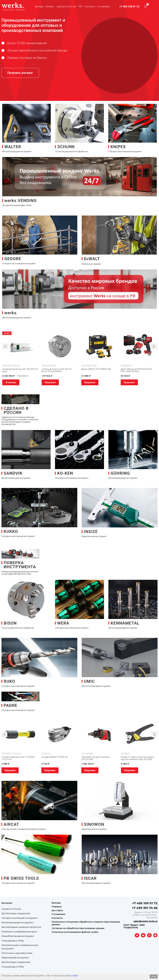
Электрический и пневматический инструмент (20, 947)
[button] (154, 346)
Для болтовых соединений (16, 913)
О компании (103, 7)
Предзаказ (50, 382)
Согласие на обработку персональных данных (78, 928)
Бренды (39, 7)
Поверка (57, 907)
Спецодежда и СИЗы (13, 941)
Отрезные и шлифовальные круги (19, 932)
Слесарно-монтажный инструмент (20, 918)
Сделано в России (66, 7)
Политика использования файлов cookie (75, 932)
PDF (80, 7)
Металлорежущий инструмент (18, 923)
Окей (154, 976)
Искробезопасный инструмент (18, 936)
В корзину (11, 382)
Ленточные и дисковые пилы (17, 953)
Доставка (57, 910)
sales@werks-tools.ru (145, 921)
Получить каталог (20, 73)
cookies (74, 976)
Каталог (50, 7)
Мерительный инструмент (15, 958)
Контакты (90, 7)
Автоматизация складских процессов (21, 927)
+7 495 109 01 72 (129, 7)
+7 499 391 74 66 (145, 908)
